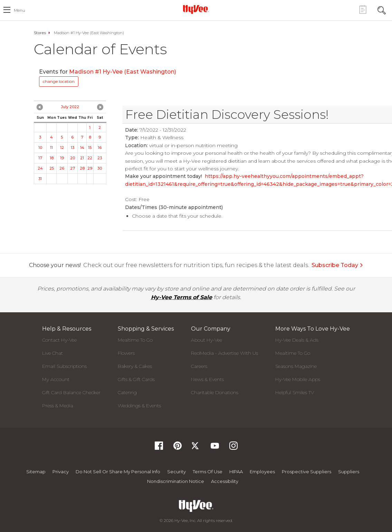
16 (100, 148)
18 (52, 158)
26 (62, 168)
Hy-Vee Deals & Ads (297, 340)
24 (40, 168)
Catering (127, 392)
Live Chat (52, 353)
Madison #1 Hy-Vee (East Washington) (123, 72)
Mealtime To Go (135, 340)
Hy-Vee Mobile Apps (298, 379)
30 (100, 168)
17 (40, 158)
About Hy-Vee (207, 340)
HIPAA (236, 472)
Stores (40, 33)
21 (82, 158)
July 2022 (70, 107)
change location (59, 81)
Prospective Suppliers (307, 472)
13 (73, 148)
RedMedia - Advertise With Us (224, 353)
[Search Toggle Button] (382, 9)
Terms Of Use (208, 472)
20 (73, 158)
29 (90, 168)
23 (100, 158)
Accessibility (225, 481)
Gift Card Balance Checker (71, 392)
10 (40, 148)
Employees (262, 472)
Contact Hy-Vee (59, 340)
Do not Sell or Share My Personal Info (118, 472)
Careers (199, 366)
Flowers (126, 353)
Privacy (61, 472)
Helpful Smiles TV (295, 392)
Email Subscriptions (64, 366)
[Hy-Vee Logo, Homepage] (196, 9)
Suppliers (349, 472)
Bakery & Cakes (135, 366)
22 (90, 158)
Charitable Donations (215, 392)
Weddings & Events (139, 406)
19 (62, 158)
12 (62, 148)
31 (40, 179)
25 (52, 168)
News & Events (207, 379)
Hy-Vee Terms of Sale (181, 297)
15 (90, 148)
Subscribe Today (337, 265)
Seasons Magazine (296, 366)
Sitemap (36, 472)
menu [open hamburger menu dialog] (20, 10)
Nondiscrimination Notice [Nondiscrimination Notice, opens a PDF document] (176, 481)
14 (82, 148)
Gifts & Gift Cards (136, 379)
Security (176, 472)
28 (82, 168)
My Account (56, 379)
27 (73, 168)
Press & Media (58, 406)
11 (51, 148)
